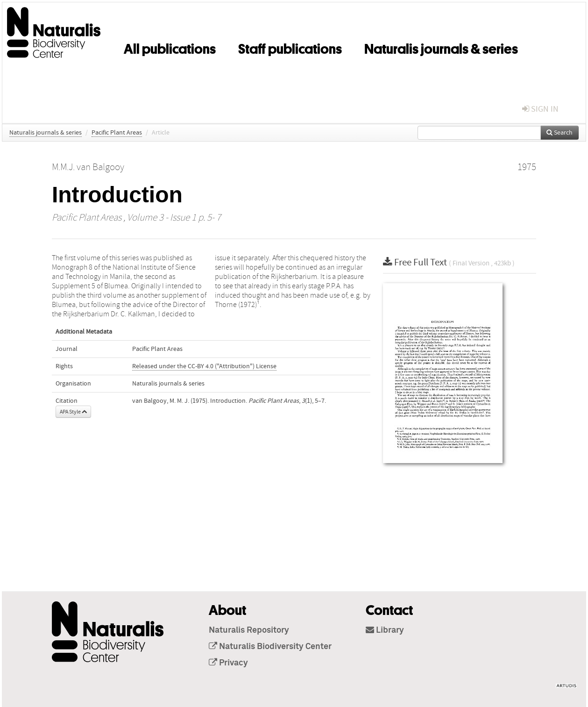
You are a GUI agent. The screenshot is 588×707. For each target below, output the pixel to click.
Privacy (228, 663)
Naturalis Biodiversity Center (270, 647)
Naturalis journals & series (441, 47)
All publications (170, 47)
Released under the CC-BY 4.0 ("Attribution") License (204, 366)
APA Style (73, 412)
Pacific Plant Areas (117, 133)
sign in (540, 109)
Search (560, 133)
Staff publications (290, 47)
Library (385, 630)
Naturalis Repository (249, 630)
